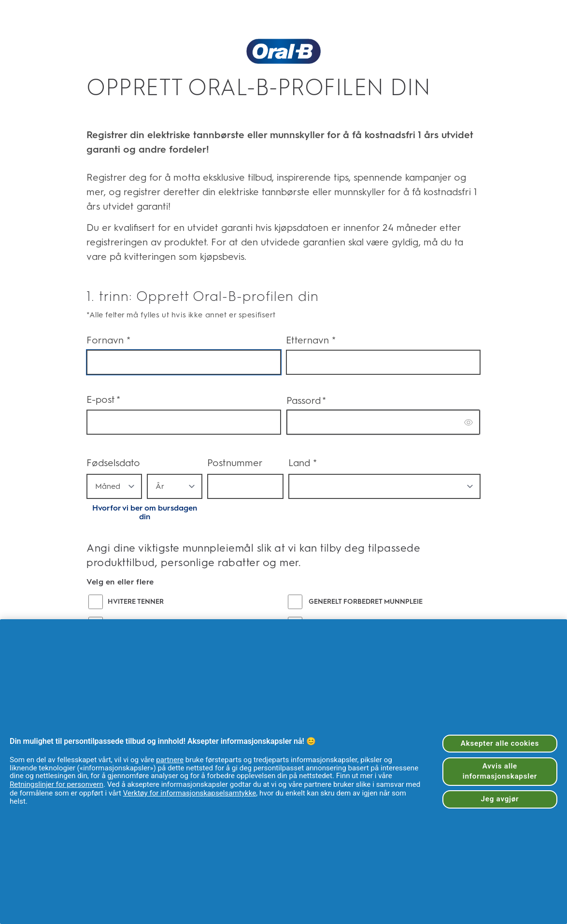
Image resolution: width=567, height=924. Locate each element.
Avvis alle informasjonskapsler (500, 771)
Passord (306, 401)
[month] (114, 486)
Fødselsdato (113, 463)
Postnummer (235, 463)
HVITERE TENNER (136, 602)
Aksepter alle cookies (500, 743)
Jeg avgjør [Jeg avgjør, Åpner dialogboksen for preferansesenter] (500, 799)
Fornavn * (108, 340)
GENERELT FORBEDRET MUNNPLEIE (366, 602)
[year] (175, 486)
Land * (303, 463)
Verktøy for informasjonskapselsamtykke (190, 793)
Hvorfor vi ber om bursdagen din (145, 512)
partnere (170, 760)
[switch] (469, 422)
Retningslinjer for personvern (57, 784)
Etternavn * (311, 340)
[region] (283, 772)
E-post (103, 400)
